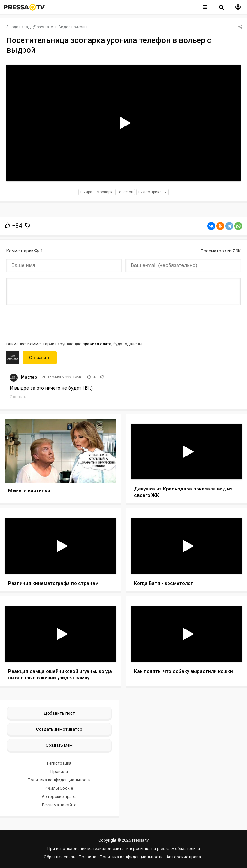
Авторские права (59, 797)
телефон (125, 192)
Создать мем (59, 745)
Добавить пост (59, 713)
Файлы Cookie (59, 788)
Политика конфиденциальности (59, 780)
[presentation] (55, 323)
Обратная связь (59, 857)
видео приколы (152, 192)
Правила (59, 772)
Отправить (40, 357)
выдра (86, 192)
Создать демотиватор (59, 729)
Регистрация (59, 763)
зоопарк (105, 192)
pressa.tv (45, 27)
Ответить (18, 397)
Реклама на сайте (59, 805)
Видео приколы (73, 27)
